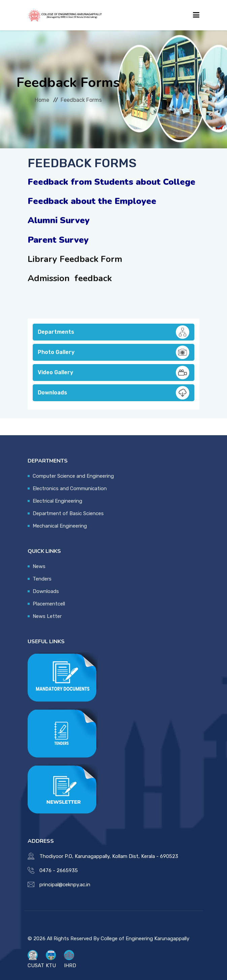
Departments (114, 332)
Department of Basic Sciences (68, 513)
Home (42, 100)
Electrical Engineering (57, 501)
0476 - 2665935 (59, 870)
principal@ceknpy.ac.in (65, 885)
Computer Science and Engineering (73, 476)
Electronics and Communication (70, 488)
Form (111, 259)
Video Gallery (114, 373)
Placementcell (49, 604)
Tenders (42, 579)
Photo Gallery (114, 352)
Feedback (80, 259)
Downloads (114, 393)
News (39, 566)
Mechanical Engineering (60, 526)
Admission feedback (70, 278)
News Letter (47, 616)
